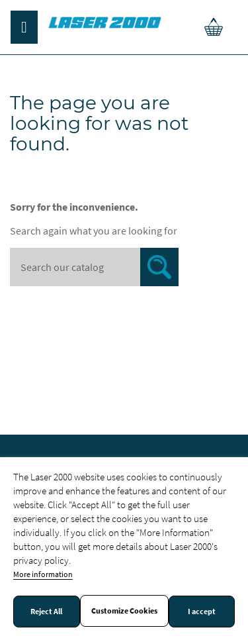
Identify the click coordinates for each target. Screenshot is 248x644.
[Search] (94, 267)
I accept (202, 612)
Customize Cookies (124, 611)
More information (43, 574)
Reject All (46, 612)
